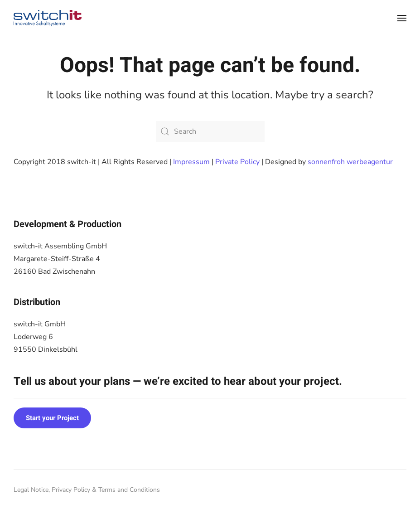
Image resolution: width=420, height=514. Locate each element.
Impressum (191, 162)
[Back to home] (48, 18)
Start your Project (52, 418)
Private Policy (237, 162)
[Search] (210, 131)
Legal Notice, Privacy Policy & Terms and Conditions (87, 490)
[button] (402, 18)
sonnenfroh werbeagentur (350, 162)
